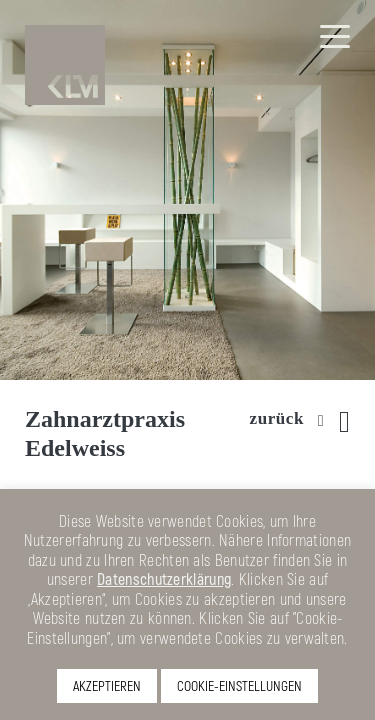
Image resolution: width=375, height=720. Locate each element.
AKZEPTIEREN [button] (107, 685)
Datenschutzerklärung (164, 578)
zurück (277, 418)
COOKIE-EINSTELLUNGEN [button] (239, 685)
